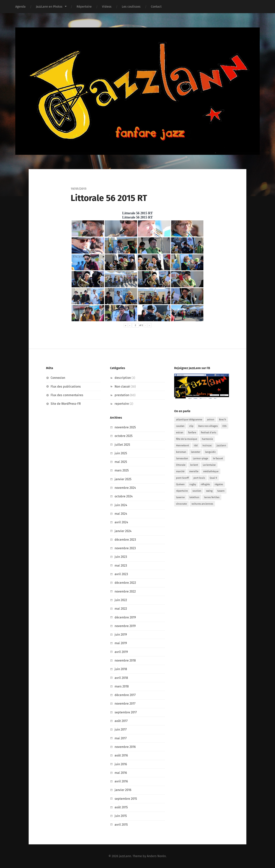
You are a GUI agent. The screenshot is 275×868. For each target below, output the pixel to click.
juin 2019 (121, 635)
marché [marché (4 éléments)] (180, 471)
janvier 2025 (123, 479)
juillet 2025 (122, 445)
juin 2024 (121, 505)
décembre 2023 (125, 540)
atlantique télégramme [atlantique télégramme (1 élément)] (189, 420)
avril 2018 (121, 678)
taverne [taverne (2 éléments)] (180, 497)
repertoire (122, 404)
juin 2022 (121, 600)
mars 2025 (122, 470)
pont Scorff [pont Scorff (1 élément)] (182, 478)
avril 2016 (121, 781)
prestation (122, 395)
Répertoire (84, 7)
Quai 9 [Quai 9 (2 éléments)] (213, 478)
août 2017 (121, 721)
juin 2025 (121, 453)
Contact (156, 7)
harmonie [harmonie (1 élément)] (207, 439)
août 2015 (121, 807)
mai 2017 (121, 738)
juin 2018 (121, 669)
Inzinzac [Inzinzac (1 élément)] (207, 445)
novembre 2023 (125, 548)
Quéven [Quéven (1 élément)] (180, 484)
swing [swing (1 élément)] (209, 491)
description (123, 378)
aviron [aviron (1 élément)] (211, 420)
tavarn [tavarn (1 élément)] (221, 491)
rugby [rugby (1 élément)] (193, 484)
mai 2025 (121, 462)
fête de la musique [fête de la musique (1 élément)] (187, 439)
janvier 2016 (123, 790)
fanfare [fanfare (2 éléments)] (192, 432)
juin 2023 (121, 557)
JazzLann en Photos (49, 7)
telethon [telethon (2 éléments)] (194, 497)
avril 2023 (121, 574)
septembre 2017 (126, 712)
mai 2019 (121, 643)
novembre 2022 (125, 591)
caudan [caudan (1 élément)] (180, 426)
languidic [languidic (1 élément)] (210, 452)
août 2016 (121, 755)
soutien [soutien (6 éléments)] (197, 491)
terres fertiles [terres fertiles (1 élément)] (212, 497)
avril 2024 (121, 522)
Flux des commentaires (67, 395)
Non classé (122, 387)
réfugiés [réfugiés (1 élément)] (205, 484)
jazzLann (125, 856)
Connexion (58, 378)
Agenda (20, 7)
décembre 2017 (125, 695)
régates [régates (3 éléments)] (219, 484)
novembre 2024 (125, 488)
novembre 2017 (125, 704)
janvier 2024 (123, 531)
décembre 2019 (125, 617)
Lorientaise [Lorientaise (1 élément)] (209, 465)
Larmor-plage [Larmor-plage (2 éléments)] (201, 458)
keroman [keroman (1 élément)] (181, 452)
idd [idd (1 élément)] (196, 445)
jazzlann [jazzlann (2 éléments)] (221, 445)
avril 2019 (121, 652)
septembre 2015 (126, 799)
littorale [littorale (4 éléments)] (181, 465)
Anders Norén (156, 856)
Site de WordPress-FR (66, 404)
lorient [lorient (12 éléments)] (194, 465)
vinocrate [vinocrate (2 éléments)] (181, 504)
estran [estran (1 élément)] (180, 432)
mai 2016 (121, 773)
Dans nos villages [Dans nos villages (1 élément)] (208, 426)
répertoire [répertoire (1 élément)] (182, 491)
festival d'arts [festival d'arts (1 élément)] (209, 432)
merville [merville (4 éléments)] (194, 471)
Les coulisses (131, 7)
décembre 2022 (125, 583)
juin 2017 (121, 729)
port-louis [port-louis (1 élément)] (199, 478)
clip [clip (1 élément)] (191, 426)
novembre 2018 (125, 660)
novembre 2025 (125, 427)
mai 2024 (121, 514)
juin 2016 (121, 764)
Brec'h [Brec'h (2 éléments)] (223, 420)
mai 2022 (121, 609)
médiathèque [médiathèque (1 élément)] (211, 471)
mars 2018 (122, 686)
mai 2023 (121, 566)
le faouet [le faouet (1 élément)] (218, 458)
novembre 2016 (125, 747)
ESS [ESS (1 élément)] (224, 426)
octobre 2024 (124, 496)
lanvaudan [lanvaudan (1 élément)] (182, 458)
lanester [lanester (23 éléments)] (196, 452)
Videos (107, 7)
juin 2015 (121, 816)
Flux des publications (66, 387)
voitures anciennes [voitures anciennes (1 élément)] (202, 504)
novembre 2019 (125, 626)
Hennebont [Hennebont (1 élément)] (183, 445)
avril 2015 (121, 825)
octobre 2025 (124, 436)
